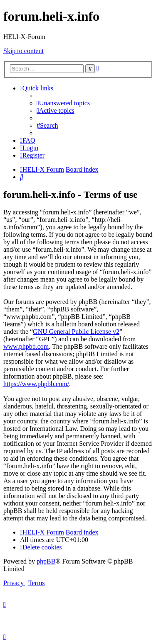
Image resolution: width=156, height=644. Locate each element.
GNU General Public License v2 (76, 332)
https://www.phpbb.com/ (36, 384)
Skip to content (24, 51)
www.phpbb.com (26, 346)
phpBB (46, 561)
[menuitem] (63, 103)
